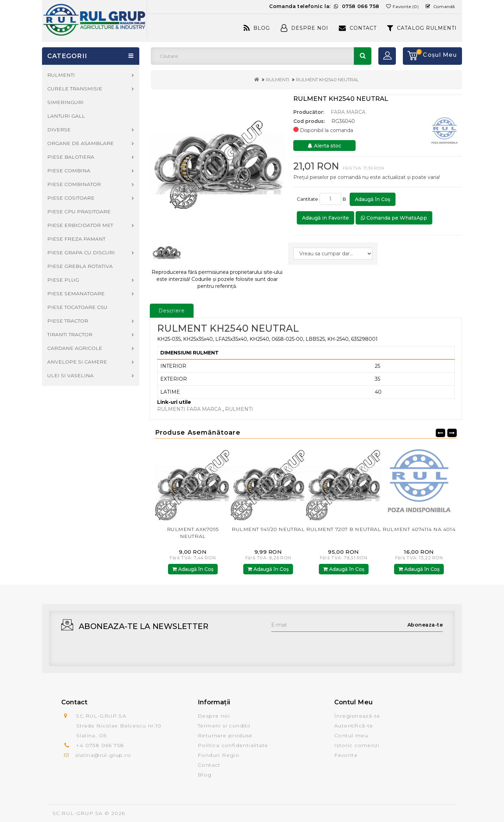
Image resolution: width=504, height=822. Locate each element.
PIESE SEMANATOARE (76, 293)
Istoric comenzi (357, 745)
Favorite (346, 755)
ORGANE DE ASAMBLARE (80, 143)
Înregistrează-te (357, 716)
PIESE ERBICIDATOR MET (80, 225)
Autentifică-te (354, 726)
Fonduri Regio (219, 755)
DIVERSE (59, 130)
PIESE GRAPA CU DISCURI (81, 253)
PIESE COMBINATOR (74, 184)
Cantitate (307, 199)
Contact (358, 28)
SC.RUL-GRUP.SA (78, 813)
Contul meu (351, 735)
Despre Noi (304, 28)
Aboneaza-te (425, 625)
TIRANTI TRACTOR (70, 334)
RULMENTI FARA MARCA (190, 409)
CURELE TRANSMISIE (75, 89)
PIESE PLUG (63, 280)
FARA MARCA (348, 112)
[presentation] (324, 645)
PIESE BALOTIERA (71, 157)
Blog (257, 28)
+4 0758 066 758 (100, 745)
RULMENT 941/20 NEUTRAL (268, 529)
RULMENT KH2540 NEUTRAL (327, 80)
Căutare (363, 56)
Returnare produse (225, 735)
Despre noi (214, 716)
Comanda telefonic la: (324, 6)
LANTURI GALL (66, 116)
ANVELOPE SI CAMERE (77, 362)
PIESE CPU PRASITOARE (79, 212)
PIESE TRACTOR (68, 321)
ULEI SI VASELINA (70, 375)
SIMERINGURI (65, 102)
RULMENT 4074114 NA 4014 (419, 529)
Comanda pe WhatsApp (394, 218)
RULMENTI (278, 80)
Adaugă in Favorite (325, 218)
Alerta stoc (324, 146)
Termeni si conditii (224, 726)
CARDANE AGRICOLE (75, 348)
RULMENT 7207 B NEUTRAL (344, 529)
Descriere (172, 311)
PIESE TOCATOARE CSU (77, 307)
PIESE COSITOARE (71, 198)
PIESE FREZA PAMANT (76, 239)
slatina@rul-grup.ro (103, 755)
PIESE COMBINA (69, 171)
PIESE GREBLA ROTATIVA (80, 266)
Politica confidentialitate (233, 745)
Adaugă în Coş (373, 199)
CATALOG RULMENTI (422, 28)
